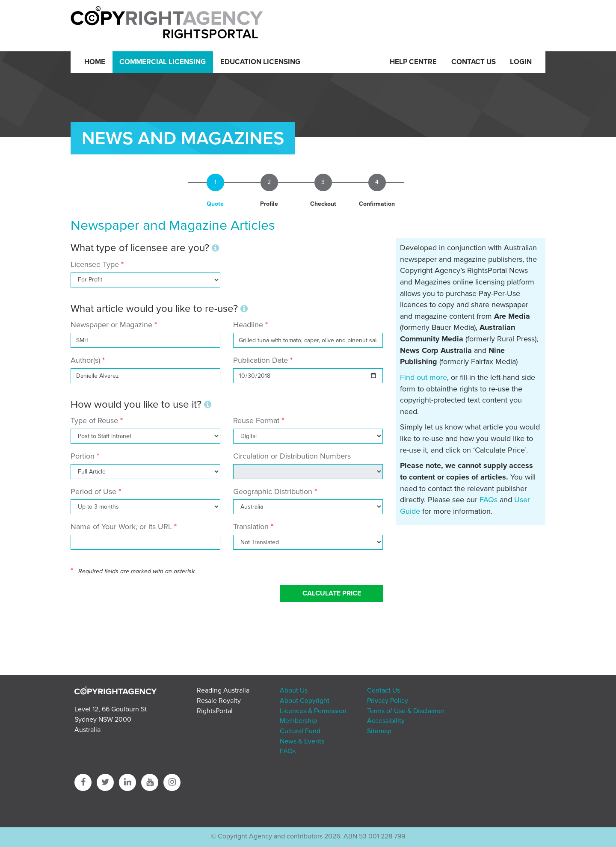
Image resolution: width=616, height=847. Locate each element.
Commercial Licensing (163, 62)
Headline (248, 325)
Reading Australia (223, 690)
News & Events (302, 741)
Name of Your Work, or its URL (121, 527)
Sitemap (379, 731)
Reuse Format (256, 421)
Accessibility (386, 721)
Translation (251, 527)
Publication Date (261, 360)
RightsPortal (215, 711)
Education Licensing (260, 62)
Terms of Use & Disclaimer (406, 711)
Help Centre (413, 62)
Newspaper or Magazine (111, 325)
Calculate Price (332, 593)
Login (521, 62)
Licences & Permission (313, 711)
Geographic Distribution (273, 492)
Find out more (423, 377)
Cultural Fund (300, 731)
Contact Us (474, 62)
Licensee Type (96, 264)
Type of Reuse (94, 421)
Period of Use (93, 492)
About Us (294, 690)
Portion (83, 456)
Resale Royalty (219, 701)
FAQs (489, 500)
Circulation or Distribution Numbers (292, 456)
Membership (298, 721)
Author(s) (85, 360)
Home (95, 62)
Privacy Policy (388, 701)
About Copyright (305, 701)
